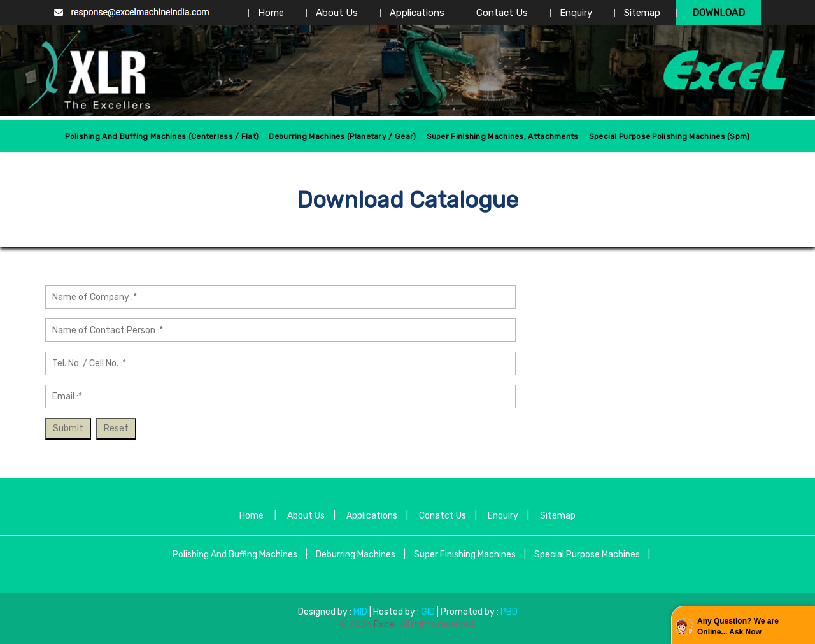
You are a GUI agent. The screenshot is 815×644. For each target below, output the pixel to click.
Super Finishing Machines (465, 555)
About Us (337, 13)
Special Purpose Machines (587, 555)
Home (271, 13)
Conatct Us (443, 516)
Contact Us (502, 13)
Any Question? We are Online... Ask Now (738, 626)
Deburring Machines (356, 555)
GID (428, 612)
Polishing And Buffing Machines (235, 555)
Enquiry (576, 13)
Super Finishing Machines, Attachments (503, 136)
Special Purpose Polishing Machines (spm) (670, 136)
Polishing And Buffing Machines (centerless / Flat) (162, 136)
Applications (417, 13)
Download (719, 13)
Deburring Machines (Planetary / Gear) (342, 136)
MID (359, 612)
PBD (509, 612)
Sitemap (642, 13)
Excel (385, 625)
